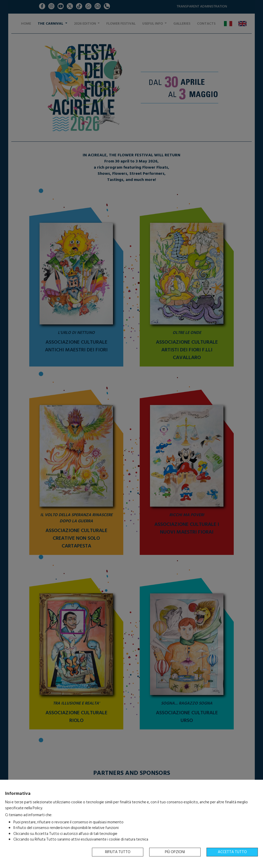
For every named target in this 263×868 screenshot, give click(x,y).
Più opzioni (175, 852)
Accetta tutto (232, 852)
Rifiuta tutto (118, 852)
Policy (37, 808)
